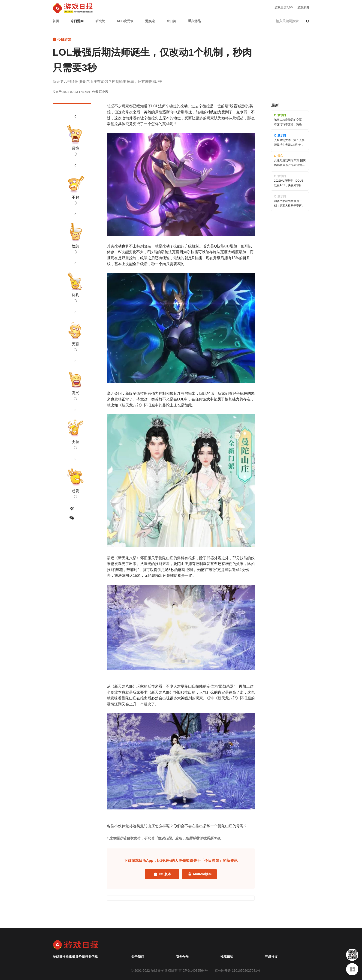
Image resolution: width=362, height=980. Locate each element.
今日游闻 (77, 21)
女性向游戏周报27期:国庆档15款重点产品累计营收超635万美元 (290, 165)
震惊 (75, 151)
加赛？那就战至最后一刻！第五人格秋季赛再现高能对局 (289, 205)
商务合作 (182, 957)
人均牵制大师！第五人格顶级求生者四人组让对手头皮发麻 (289, 144)
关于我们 (138, 957)
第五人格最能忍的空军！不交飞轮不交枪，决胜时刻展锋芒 (289, 124)
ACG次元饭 (125, 21)
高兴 (75, 396)
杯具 (75, 298)
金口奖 (171, 21)
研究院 (100, 21)
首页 (56, 21)
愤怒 (75, 249)
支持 (75, 445)
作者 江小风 (100, 92)
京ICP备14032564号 (193, 971)
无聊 (75, 347)
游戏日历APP (284, 8)
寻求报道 (271, 957)
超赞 (75, 493)
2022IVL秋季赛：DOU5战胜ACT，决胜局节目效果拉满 (289, 185)
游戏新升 (303, 8)
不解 (75, 200)
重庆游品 (194, 21)
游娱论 (150, 21)
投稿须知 (227, 957)
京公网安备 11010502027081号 (237, 971)
